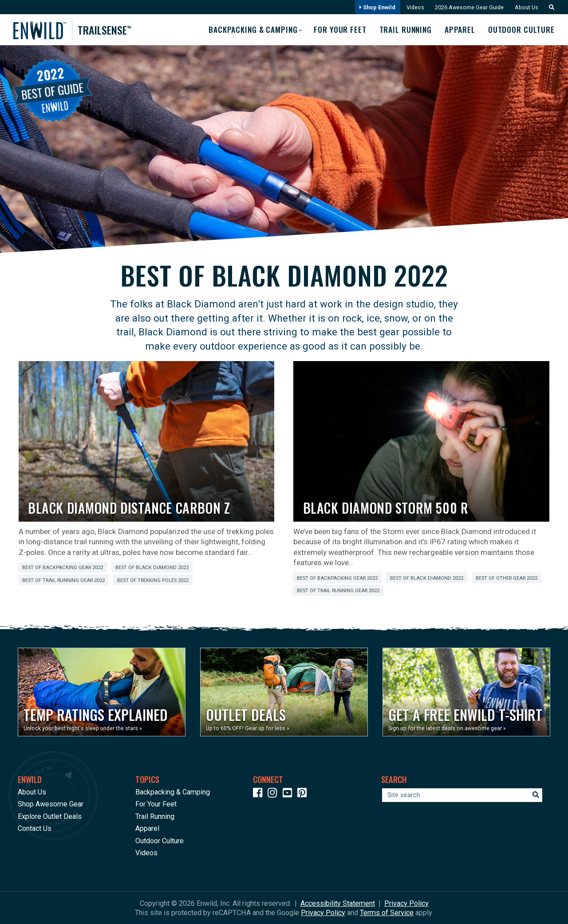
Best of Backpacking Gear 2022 (63, 568)
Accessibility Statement (338, 903)
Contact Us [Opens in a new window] (35, 828)
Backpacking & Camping (173, 792)
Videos (413, 7)
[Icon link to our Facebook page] (260, 794)
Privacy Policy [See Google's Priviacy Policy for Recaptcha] (323, 912)
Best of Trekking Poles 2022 (153, 580)
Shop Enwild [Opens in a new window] (375, 7)
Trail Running (404, 30)
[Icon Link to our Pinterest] (304, 794)
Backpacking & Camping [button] (249, 29)
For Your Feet (338, 30)
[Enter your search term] (462, 795)
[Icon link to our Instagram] (274, 794)
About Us (526, 7)
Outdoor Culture (522, 30)
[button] (549, 7)
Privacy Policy (406, 903)
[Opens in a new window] (102, 692)
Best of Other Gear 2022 (507, 578)
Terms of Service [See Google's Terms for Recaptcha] (387, 912)
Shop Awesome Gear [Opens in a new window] (51, 804)
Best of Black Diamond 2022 (152, 568)
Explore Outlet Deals (50, 816)
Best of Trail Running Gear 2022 (63, 580)
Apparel (460, 30)
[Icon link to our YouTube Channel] (289, 794)
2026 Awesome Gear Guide (468, 7)
